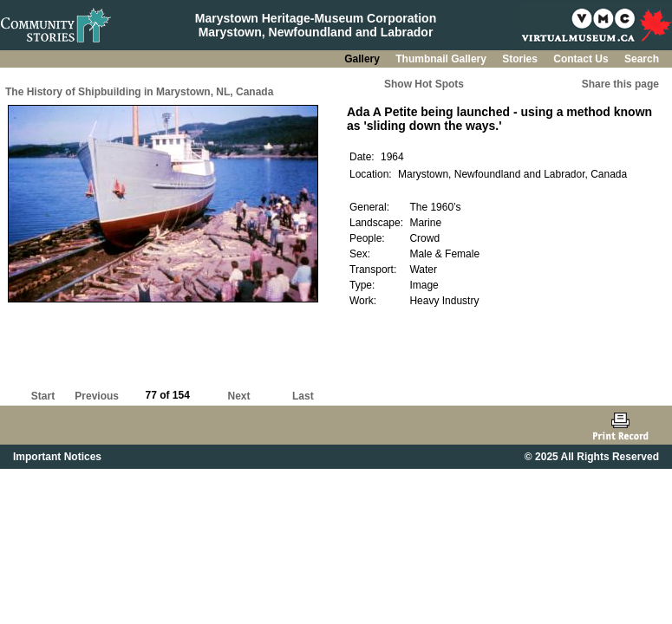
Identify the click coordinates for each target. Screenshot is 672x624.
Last (303, 396)
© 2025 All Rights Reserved (592, 457)
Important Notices (57, 457)
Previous (97, 396)
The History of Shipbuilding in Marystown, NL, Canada (139, 92)
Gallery (363, 59)
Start (43, 396)
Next (239, 396)
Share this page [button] (620, 84)
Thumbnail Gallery (442, 59)
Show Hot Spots (424, 84)
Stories (521, 59)
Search (642, 59)
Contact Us (582, 59)
